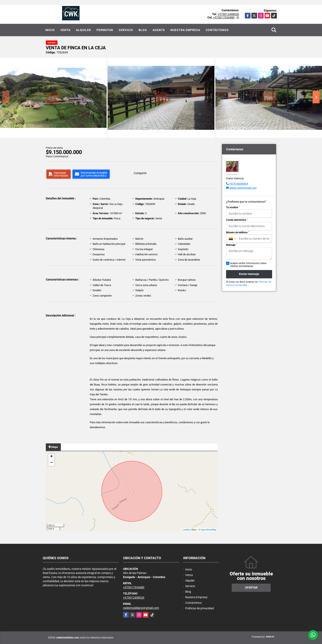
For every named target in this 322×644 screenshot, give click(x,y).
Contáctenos (217, 30)
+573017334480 (224, 17)
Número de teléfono (238, 232)
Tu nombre (233, 207)
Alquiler (83, 30)
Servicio (126, 30)
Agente (159, 30)
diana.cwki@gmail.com (243, 188)
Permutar (105, 30)
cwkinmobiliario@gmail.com (141, 608)
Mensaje (231, 245)
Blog (143, 30)
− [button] (51, 463)
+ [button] (51, 457)
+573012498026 (228, 14)
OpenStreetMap (209, 530)
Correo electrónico (237, 220)
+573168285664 (239, 184)
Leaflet (186, 530)
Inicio (50, 30)
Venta (65, 30)
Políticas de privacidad (200, 608)
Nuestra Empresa (185, 30)
